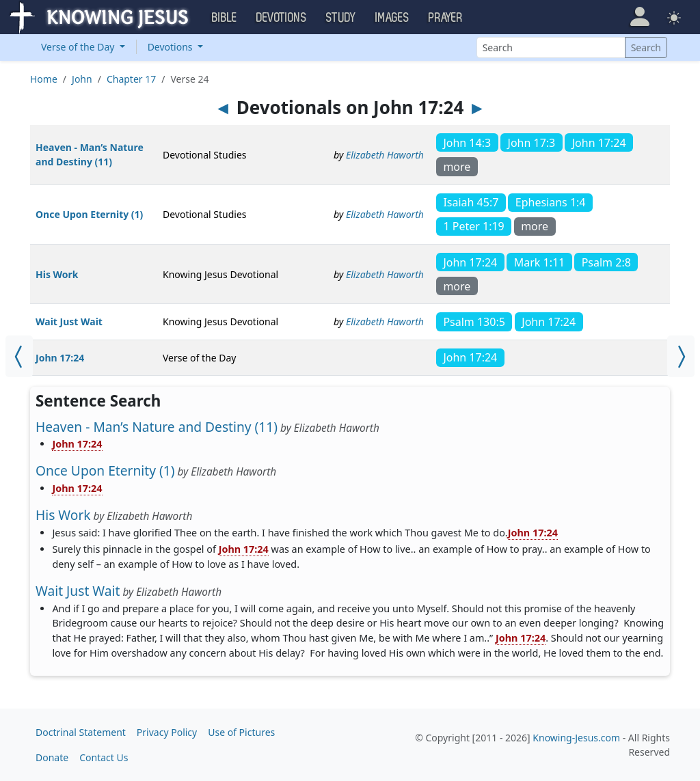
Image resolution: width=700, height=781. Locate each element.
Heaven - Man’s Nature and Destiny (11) (157, 427)
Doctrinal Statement (81, 732)
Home (44, 79)
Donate (52, 757)
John (82, 79)
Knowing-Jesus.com (576, 738)
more (457, 167)
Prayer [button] (446, 18)
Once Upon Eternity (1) (89, 214)
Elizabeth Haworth (385, 155)
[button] (640, 17)
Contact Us (104, 757)
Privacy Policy (167, 732)
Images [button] (392, 18)
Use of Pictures (241, 732)
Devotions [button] (282, 18)
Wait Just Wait (69, 321)
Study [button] (341, 18)
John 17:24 (60, 358)
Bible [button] (225, 18)
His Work (57, 274)
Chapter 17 (131, 79)
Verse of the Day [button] (79, 47)
